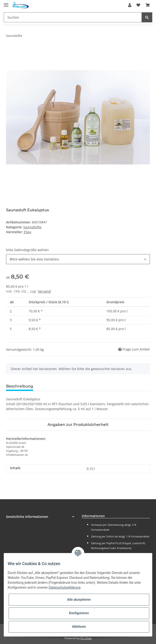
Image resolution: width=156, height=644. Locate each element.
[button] (130, 5)
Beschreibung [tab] (20, 386)
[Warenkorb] (148, 5)
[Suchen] (73, 17)
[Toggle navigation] (6, 3)
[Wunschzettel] (138, 5)
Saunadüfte (32, 227)
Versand (44, 291)
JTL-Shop (86, 638)
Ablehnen (79, 627)
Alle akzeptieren (79, 600)
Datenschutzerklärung (64, 587)
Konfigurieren (79, 613)
